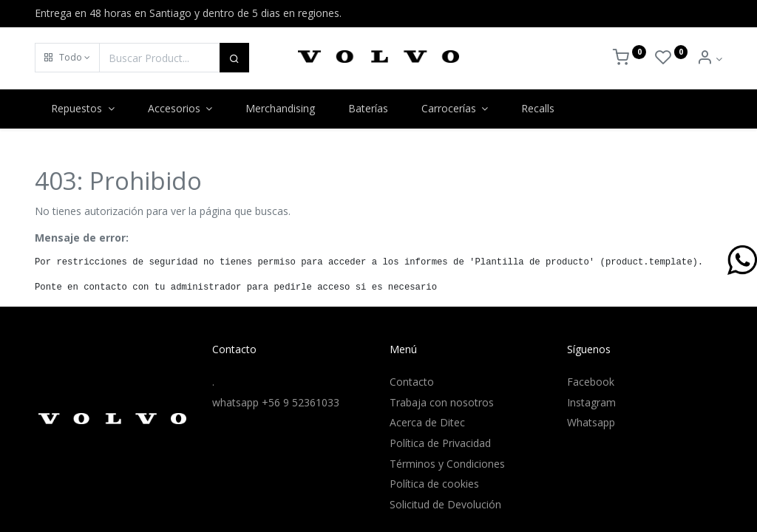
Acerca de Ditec (427, 422)
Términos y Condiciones (447, 464)
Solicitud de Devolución (445, 504)
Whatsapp (591, 422)
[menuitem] (281, 109)
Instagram (591, 402)
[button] (67, 58)
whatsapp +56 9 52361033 (276, 402)
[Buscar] (234, 58)
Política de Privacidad (440, 443)
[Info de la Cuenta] (709, 59)
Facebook (591, 382)
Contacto (412, 382)
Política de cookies (434, 484)
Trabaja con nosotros (442, 402)
